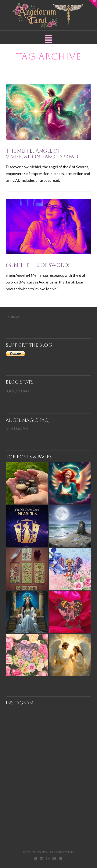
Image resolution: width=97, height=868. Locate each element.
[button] (49, 39)
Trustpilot (12, 317)
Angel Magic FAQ (17, 428)
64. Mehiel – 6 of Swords (38, 265)
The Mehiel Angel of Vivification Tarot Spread (42, 154)
